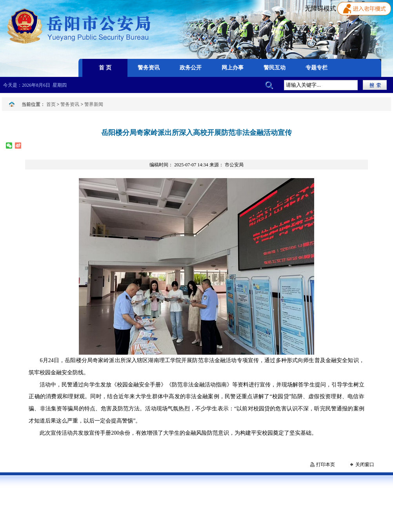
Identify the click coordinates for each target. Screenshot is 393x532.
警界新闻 (94, 104)
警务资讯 (70, 104)
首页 (51, 104)
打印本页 (326, 465)
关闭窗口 (365, 465)
